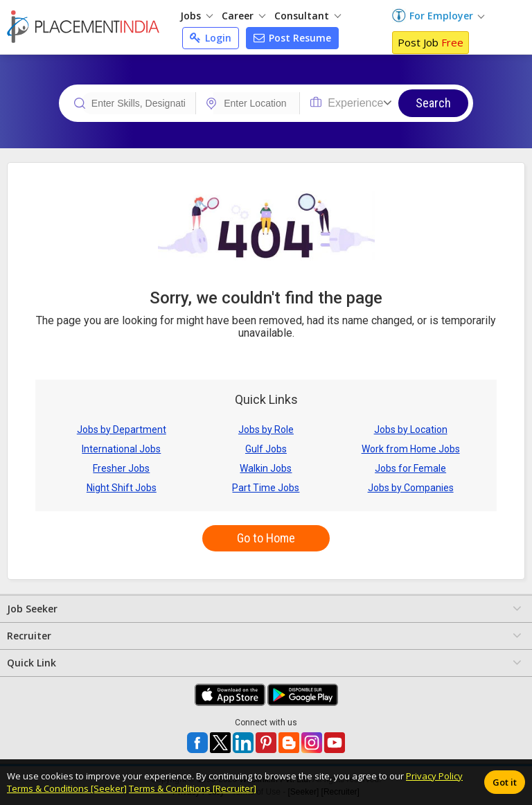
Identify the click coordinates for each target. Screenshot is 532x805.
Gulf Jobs (266, 449)
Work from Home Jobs (411, 449)
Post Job (431, 42)
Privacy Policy (434, 776)
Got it (505, 782)
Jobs (196, 16)
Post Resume (292, 38)
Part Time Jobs (266, 488)
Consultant (308, 16)
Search (433, 103)
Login (211, 38)
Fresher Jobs (121, 468)
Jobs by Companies (411, 488)
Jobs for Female (410, 468)
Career (243, 16)
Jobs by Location (411, 430)
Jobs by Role (266, 430)
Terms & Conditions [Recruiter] (193, 788)
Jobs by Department (122, 430)
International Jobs (121, 449)
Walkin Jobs (266, 468)
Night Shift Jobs (122, 488)
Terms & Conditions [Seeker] (67, 788)
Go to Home (266, 538)
